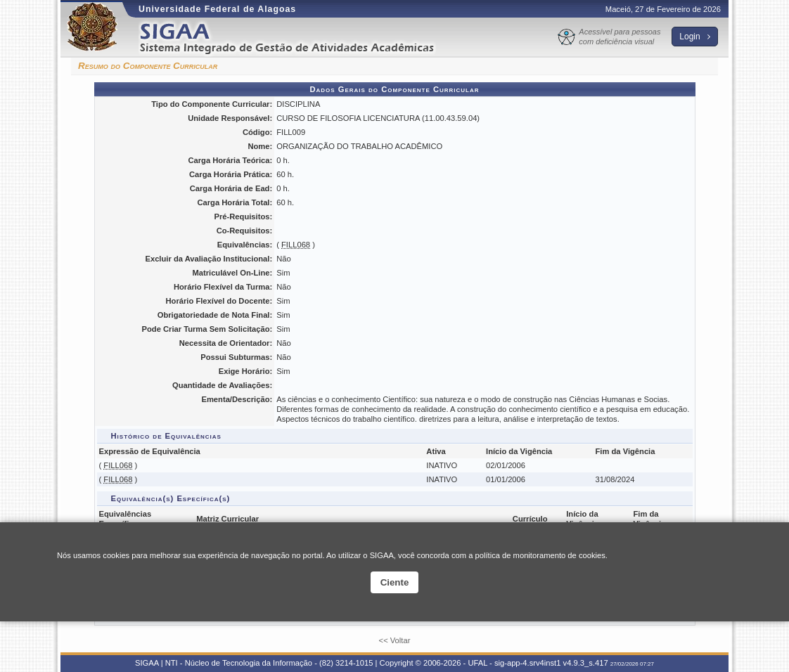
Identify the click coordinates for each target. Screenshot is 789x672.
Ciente (395, 582)
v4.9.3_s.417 (586, 663)
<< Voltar (395, 640)
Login (695, 37)
